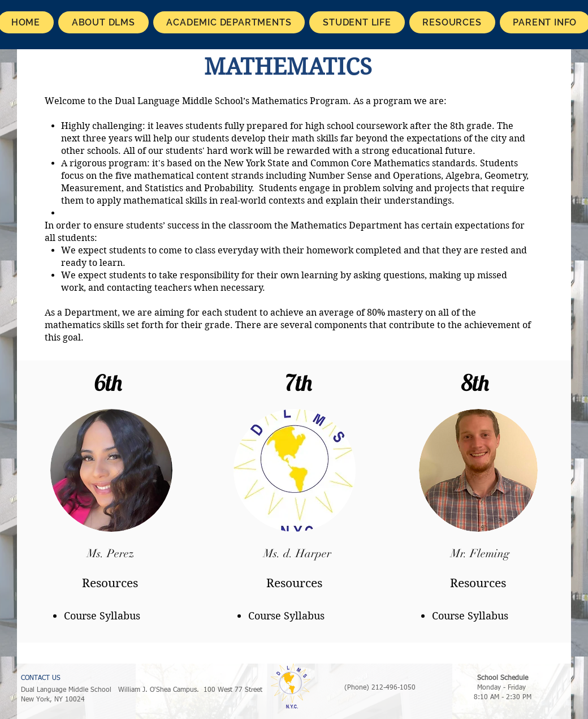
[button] (103, 22)
